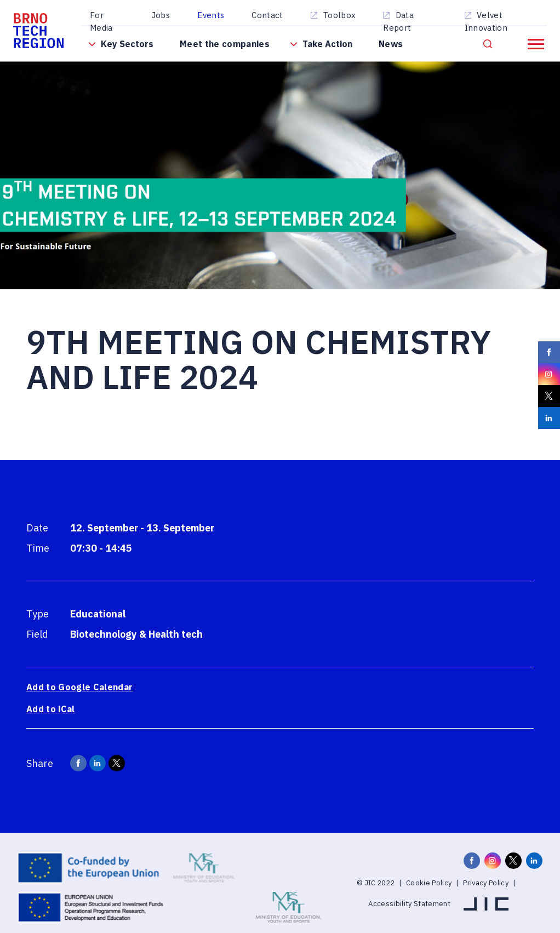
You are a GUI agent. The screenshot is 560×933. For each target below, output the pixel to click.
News (391, 44)
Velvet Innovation (486, 21)
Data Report (398, 21)
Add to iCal (51, 709)
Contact (267, 15)
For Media (101, 21)
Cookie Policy (429, 883)
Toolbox (339, 15)
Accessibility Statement (409, 904)
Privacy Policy (486, 883)
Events (211, 15)
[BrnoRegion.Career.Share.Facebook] (78, 763)
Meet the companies (225, 44)
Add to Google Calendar (79, 687)
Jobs (161, 15)
